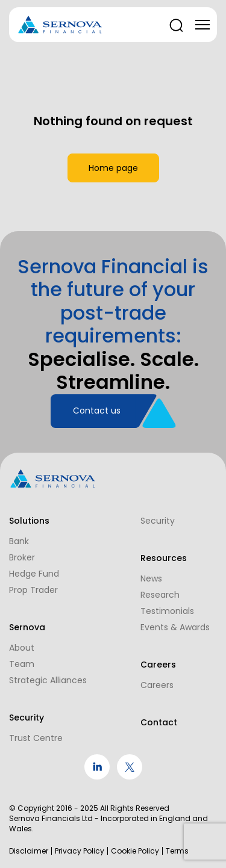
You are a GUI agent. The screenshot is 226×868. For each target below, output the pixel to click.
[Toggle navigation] (202, 25)
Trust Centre (36, 738)
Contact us (97, 411)
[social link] (97, 777)
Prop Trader (33, 590)
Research (160, 595)
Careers (157, 685)
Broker (22, 557)
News (151, 578)
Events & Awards (175, 627)
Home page (113, 168)
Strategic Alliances (48, 680)
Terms (177, 851)
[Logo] (60, 25)
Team (22, 664)
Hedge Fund (34, 574)
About (22, 648)
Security (158, 521)
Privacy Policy (80, 851)
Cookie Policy (135, 851)
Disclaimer (29, 851)
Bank (19, 541)
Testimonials (167, 611)
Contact (159, 722)
